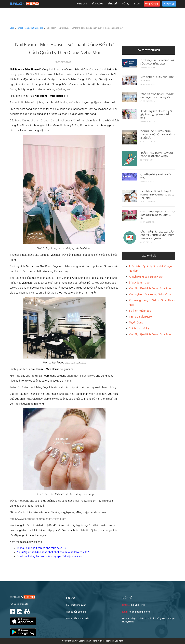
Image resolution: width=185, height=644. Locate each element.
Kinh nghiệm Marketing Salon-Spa (150, 294)
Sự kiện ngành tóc (140, 311)
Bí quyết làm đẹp (139, 283)
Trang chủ (81, 4)
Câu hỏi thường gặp (76, 605)
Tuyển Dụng (136, 322)
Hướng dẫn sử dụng (76, 612)
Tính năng (97, 4)
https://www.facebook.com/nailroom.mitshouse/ (38, 519)
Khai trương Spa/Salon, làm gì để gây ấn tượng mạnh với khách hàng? (156, 114)
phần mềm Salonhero (79, 376)
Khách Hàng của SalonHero (30, 28)
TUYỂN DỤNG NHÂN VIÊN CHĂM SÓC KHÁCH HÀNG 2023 (157, 62)
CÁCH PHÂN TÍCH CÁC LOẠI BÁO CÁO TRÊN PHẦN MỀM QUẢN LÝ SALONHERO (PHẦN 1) (157, 235)
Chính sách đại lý (139, 328)
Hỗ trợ (126, 4)
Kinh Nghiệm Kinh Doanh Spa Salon (151, 288)
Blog (137, 4)
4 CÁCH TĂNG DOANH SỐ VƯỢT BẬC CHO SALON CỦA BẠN (157, 154)
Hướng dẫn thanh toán (78, 618)
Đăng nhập (169, 4)
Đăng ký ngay (152, 4)
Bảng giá (112, 4)
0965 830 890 (133, 605)
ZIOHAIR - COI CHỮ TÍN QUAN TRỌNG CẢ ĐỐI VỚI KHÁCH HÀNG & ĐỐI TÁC (158, 135)
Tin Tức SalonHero (140, 317)
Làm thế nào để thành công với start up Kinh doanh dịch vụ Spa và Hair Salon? (157, 195)
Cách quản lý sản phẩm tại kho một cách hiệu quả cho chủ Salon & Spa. (158, 215)
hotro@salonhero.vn (136, 612)
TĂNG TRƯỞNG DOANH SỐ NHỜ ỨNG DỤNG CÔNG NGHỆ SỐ (157, 96)
